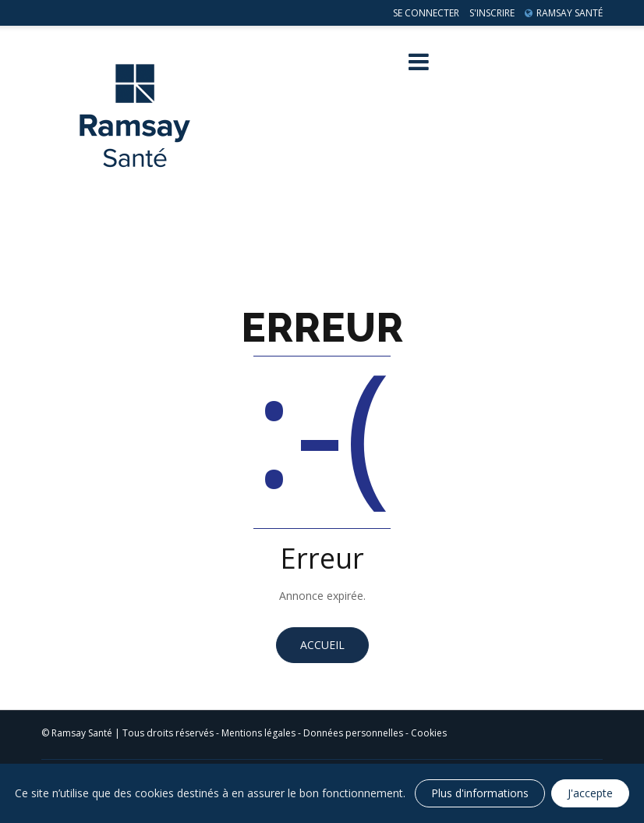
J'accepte (590, 793)
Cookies (429, 733)
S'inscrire (492, 13)
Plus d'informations (480, 793)
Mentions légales (258, 733)
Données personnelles (353, 733)
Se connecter (426, 13)
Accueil (322, 645)
